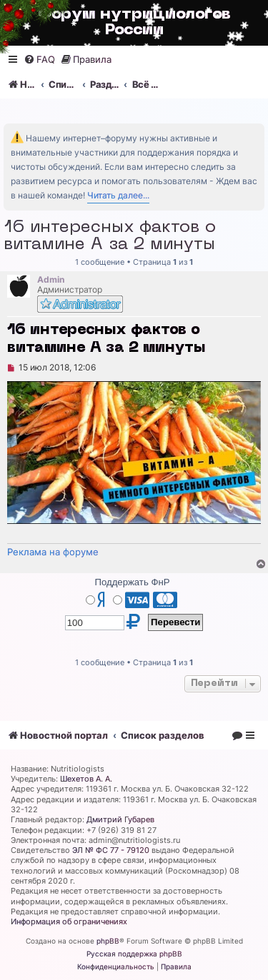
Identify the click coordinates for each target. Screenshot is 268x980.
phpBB (108, 941)
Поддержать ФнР (132, 582)
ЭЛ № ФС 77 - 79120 (111, 850)
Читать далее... (118, 195)
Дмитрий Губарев (120, 819)
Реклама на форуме (53, 552)
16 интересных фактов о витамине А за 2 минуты (110, 236)
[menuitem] (39, 60)
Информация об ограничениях (69, 921)
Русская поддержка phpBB (134, 954)
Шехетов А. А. (86, 779)
